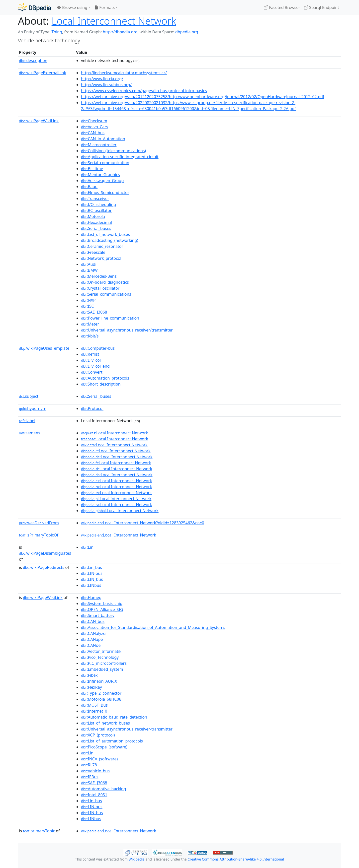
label (27, 421)
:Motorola (93, 216)
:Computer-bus (98, 348)
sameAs (30, 433)
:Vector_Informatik (101, 651)
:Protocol (92, 408)
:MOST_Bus (94, 705)
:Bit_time (92, 169)
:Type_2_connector (101, 693)
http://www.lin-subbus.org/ (106, 85)
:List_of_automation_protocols (112, 741)
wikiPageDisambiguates (45, 553)
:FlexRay (91, 687)
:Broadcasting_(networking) (110, 240)
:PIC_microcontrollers (104, 663)
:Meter (90, 324)
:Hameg (91, 598)
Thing (57, 32)
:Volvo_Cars (95, 127)
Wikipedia (137, 859)
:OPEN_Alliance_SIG (102, 609)
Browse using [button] (72, 7)
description (33, 61)
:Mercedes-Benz (99, 276)
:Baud (89, 187)
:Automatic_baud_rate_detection (114, 717)
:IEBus (90, 777)
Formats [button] (104, 7)
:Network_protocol (101, 258)
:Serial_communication (105, 163)
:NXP (88, 300)
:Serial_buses (96, 228)
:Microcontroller (99, 145)
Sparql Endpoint (322, 7)
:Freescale (93, 252)
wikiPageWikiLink (39, 121)
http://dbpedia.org (120, 32)
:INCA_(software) (99, 759)
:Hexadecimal (96, 222)
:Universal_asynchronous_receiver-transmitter (127, 729)
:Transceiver (95, 199)
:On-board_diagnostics (105, 282)
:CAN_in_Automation (103, 139)
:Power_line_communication (110, 318)
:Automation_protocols (105, 378)
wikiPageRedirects (44, 567)
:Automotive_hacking (104, 789)
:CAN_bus (93, 133)
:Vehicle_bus (95, 771)
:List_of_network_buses (105, 234)
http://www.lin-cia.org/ (102, 79)
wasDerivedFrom (39, 523)
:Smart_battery (98, 615)
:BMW (89, 270)
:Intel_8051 (94, 795)
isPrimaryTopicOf (39, 535)
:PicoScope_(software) (104, 747)
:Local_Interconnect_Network (119, 535)
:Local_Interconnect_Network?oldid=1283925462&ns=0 (143, 523)
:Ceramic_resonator (102, 246)
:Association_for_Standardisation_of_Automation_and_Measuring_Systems (153, 627)
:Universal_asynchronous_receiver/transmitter (127, 330)
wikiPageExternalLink (43, 73)
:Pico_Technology (100, 657)
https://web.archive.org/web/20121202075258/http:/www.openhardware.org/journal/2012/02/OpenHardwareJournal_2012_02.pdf (203, 97)
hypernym (33, 408)
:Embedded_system (102, 669)
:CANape (92, 639)
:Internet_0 (94, 711)
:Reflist (90, 354)
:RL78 (89, 765)
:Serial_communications (106, 294)
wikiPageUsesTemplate (44, 348)
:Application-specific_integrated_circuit (120, 157)
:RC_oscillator (96, 210)
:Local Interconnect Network (115, 433)
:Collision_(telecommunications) (113, 151)
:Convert (92, 372)
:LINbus (91, 585)
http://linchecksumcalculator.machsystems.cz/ (124, 73)
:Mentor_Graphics (100, 175)
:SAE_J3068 (94, 312)
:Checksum (94, 121)
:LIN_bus (92, 579)
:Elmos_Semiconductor (105, 193)
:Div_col (91, 360)
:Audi (89, 264)
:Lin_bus (91, 567)
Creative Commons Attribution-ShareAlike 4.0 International (236, 859)
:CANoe (91, 645)
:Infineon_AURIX (99, 681)
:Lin (87, 547)
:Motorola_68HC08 (101, 699)
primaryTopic (39, 831)
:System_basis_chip (102, 603)
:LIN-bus (92, 573)
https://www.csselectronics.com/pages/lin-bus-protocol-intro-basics (144, 91)
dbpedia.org (187, 32)
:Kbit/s (90, 336)
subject (29, 396)
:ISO (88, 306)
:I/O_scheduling (98, 204)
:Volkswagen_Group (102, 181)
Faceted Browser (282, 7)
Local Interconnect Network (114, 21)
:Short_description (101, 384)
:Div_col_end (95, 366)
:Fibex (89, 675)
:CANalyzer (94, 633)
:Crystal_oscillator (100, 288)
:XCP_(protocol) (98, 735)
